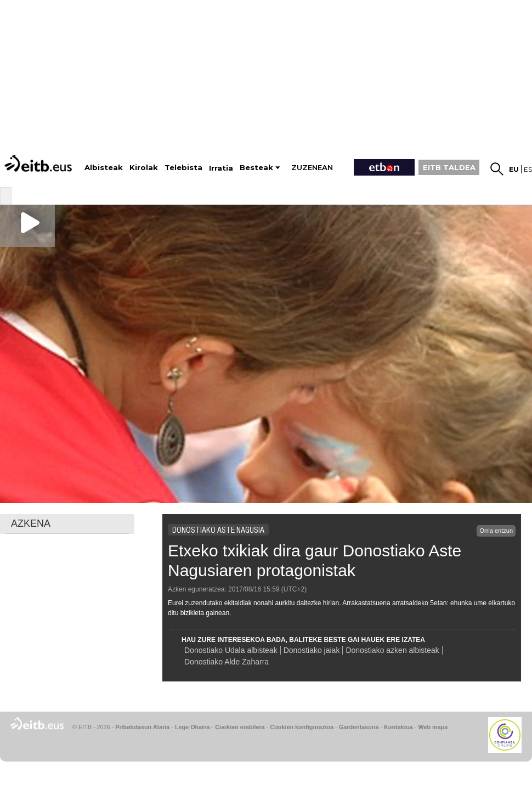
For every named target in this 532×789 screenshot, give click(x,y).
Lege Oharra (193, 727)
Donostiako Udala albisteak (231, 650)
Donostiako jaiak (312, 650)
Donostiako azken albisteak (392, 650)
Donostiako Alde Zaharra (227, 662)
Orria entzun (496, 531)
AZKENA (31, 523)
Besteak (256, 168)
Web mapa (433, 727)
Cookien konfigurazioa (302, 727)
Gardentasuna (359, 727)
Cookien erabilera (240, 727)
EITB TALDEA (449, 167)
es (528, 169)
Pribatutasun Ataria (142, 727)
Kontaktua (398, 727)
